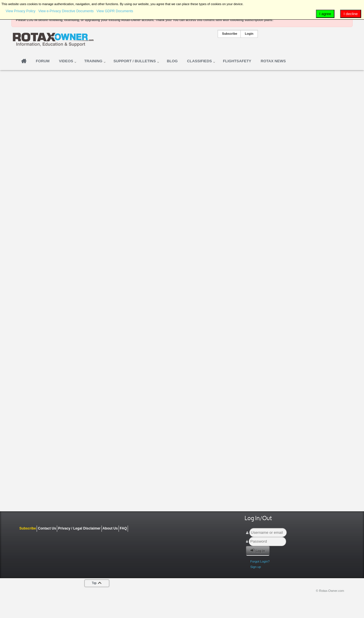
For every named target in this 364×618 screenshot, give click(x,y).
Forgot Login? (260, 561)
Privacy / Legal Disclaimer (79, 528)
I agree (325, 14)
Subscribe (230, 34)
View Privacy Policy (21, 11)
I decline (351, 14)
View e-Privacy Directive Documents (66, 11)
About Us (110, 528)
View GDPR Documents (115, 11)
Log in (258, 550)
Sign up (256, 567)
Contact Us (47, 528)
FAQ (123, 528)
